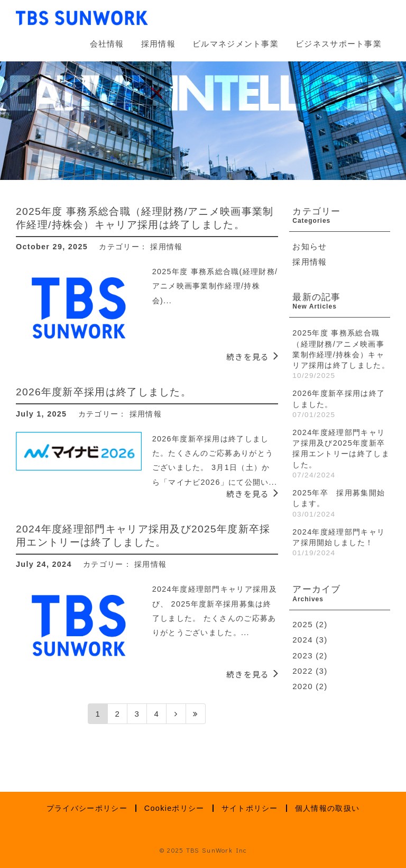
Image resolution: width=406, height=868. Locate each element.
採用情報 (158, 44)
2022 (303, 671)
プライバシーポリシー (87, 808)
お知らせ (310, 246)
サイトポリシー (250, 808)
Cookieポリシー (174, 808)
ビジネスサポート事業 (339, 44)
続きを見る (248, 356)
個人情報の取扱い (327, 808)
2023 (303, 655)
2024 (303, 640)
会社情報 (107, 44)
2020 (303, 686)
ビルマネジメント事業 (236, 44)
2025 (303, 624)
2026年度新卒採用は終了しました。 (104, 392)
